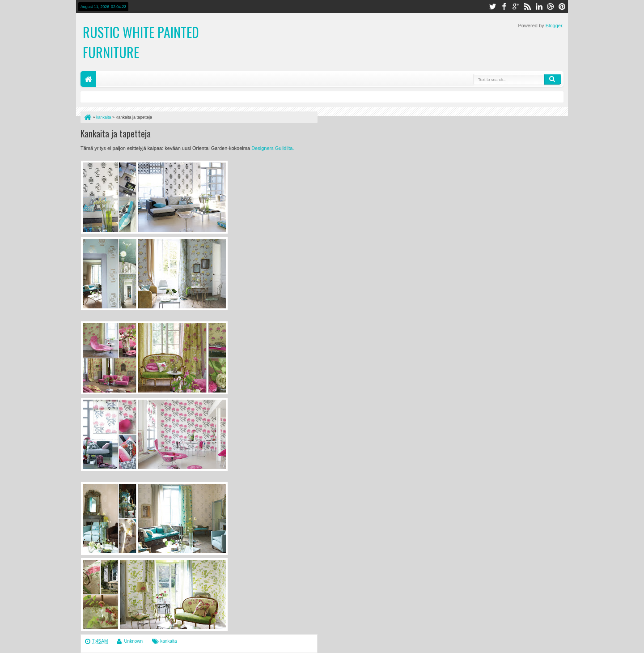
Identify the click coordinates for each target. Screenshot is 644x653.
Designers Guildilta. (273, 148)
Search (553, 79)
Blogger (554, 26)
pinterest (562, 6)
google (516, 6)
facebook (504, 6)
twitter (492, 6)
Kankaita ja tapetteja (116, 133)
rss (527, 6)
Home (88, 79)
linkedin (539, 6)
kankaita (168, 641)
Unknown (133, 641)
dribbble (551, 6)
